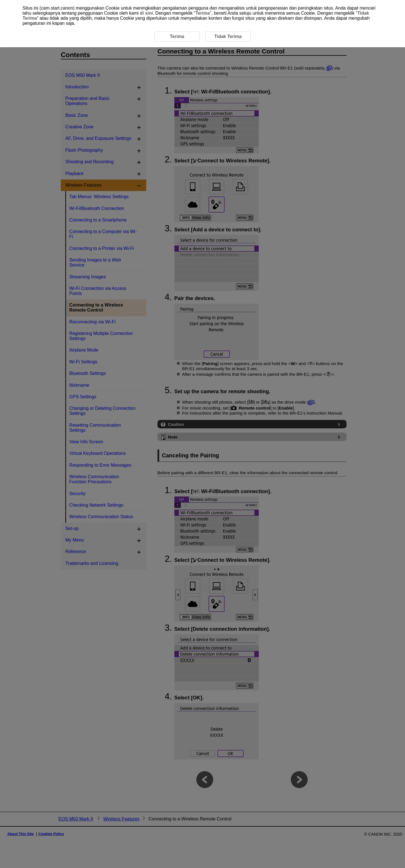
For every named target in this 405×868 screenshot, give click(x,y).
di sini (146, 13)
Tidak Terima (228, 36)
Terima (203, 13)
